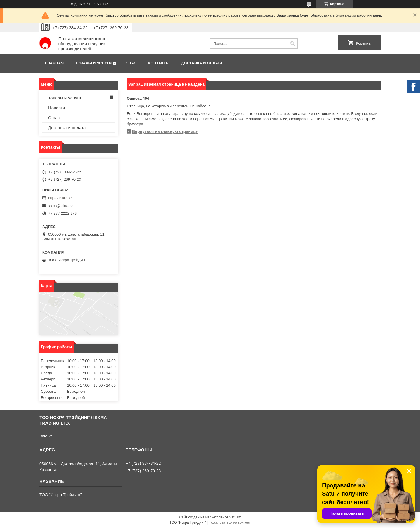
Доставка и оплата (202, 63)
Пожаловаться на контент (230, 522)
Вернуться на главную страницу (165, 131)
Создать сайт (79, 4)
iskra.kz (46, 436)
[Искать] (292, 44)
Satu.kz (235, 517)
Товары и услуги (93, 63)
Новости (57, 108)
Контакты (159, 63)
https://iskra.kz (60, 198)
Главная (54, 63)
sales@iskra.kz (61, 206)
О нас (131, 63)
